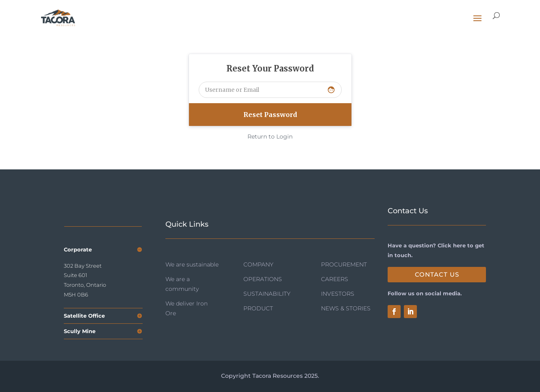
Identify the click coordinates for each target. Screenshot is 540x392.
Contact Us (437, 274)
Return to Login (270, 136)
